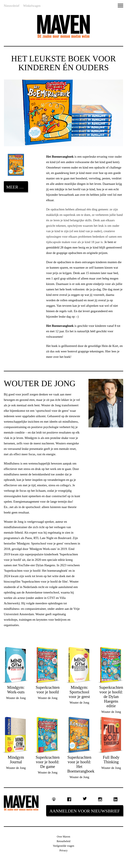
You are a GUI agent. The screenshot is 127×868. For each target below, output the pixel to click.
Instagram (100, 799)
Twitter (85, 799)
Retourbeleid (64, 841)
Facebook (69, 799)
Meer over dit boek (17, 187)
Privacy (64, 850)
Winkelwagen (32, 6)
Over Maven (63, 837)
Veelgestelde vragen (63, 846)
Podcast (54, 799)
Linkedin (116, 799)
